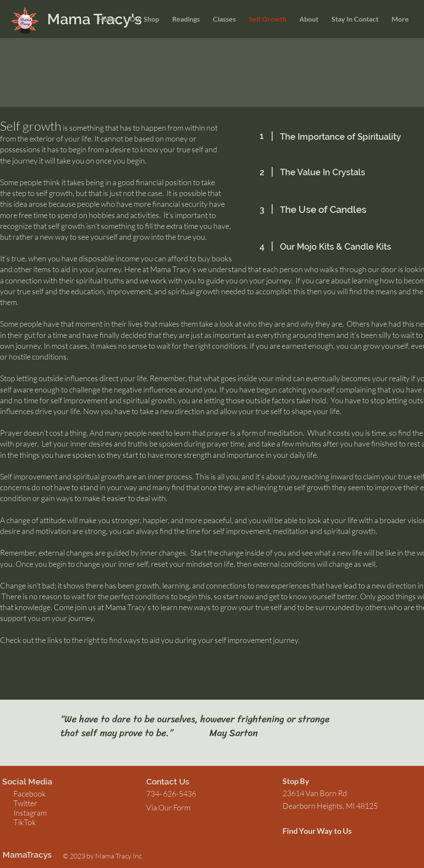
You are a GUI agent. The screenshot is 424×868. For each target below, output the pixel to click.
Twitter (25, 803)
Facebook (30, 794)
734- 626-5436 (171, 794)
